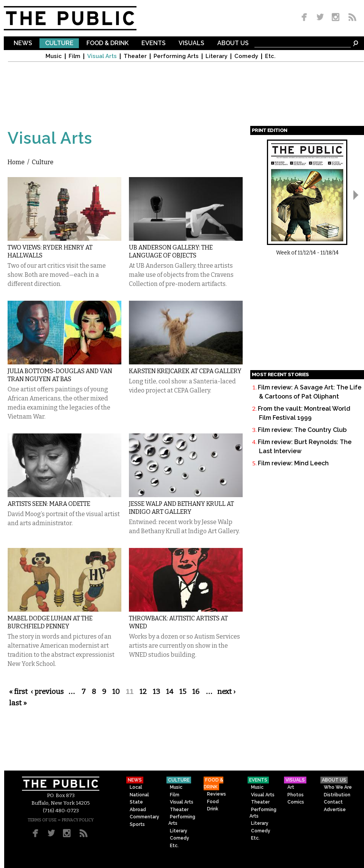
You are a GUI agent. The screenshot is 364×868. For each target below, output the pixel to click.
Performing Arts (176, 56)
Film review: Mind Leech (293, 463)
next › (226, 692)
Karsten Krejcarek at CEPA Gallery (185, 371)
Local (136, 787)
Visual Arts (102, 56)
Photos (296, 795)
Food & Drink (107, 43)
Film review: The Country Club (302, 430)
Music (54, 56)
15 (183, 692)
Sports (137, 824)
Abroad (138, 810)
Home (16, 162)
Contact (333, 802)
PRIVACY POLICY (78, 820)
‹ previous (47, 692)
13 (156, 692)
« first (18, 692)
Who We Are (338, 787)
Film (75, 56)
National (139, 795)
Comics (296, 802)
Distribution (337, 795)
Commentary (144, 817)
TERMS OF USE (42, 820)
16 (196, 692)
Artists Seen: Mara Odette (49, 504)
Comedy (246, 56)
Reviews (217, 794)
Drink (213, 809)
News (23, 43)
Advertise (335, 810)
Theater (135, 56)
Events (154, 43)
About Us (233, 43)
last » (18, 703)
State (136, 802)
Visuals (191, 43)
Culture (59, 43)
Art (291, 787)
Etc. (270, 56)
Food (213, 802)
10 (116, 692)
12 (143, 692)
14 (170, 692)
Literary (217, 56)
